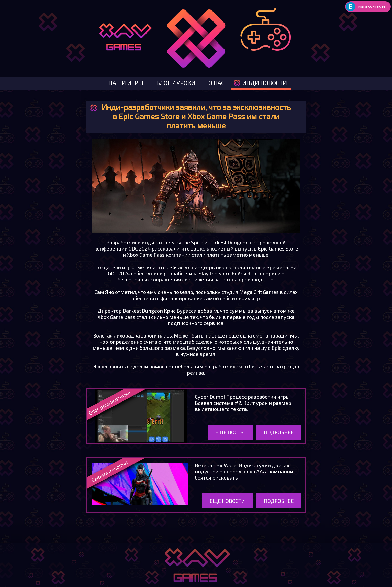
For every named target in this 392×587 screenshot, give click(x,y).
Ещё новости (227, 501)
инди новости (265, 83)
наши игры (126, 83)
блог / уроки (176, 83)
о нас (216, 83)
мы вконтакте (372, 6)
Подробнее (279, 432)
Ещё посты (230, 432)
